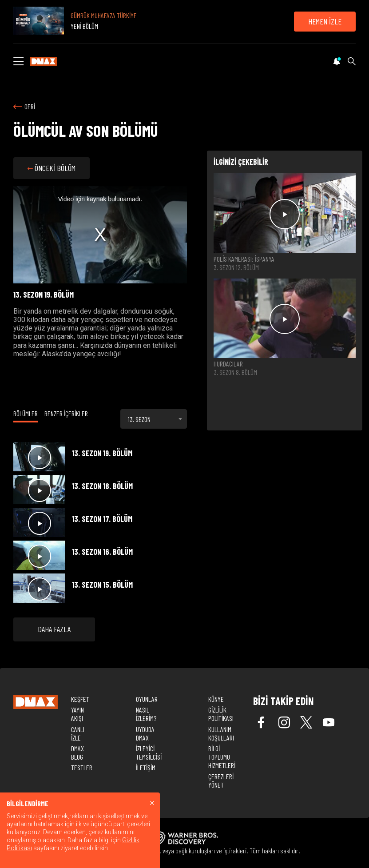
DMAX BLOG (77, 753)
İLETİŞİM (146, 767)
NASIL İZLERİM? (146, 714)
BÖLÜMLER (26, 413)
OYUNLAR (147, 699)
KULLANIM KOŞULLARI (221, 733)
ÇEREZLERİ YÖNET (221, 780)
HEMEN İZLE (325, 21)
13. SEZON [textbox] (139, 419)
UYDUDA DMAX (145, 733)
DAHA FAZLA (54, 629)
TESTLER (82, 767)
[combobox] (154, 419)
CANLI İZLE (78, 733)
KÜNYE (216, 699)
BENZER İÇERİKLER (66, 413)
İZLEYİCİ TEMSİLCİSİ (149, 753)
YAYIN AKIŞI (77, 714)
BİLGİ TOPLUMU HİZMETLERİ (222, 757)
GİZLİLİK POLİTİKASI (221, 714)
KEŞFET (80, 699)
